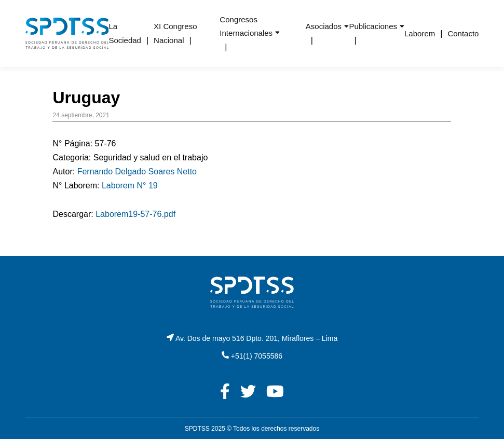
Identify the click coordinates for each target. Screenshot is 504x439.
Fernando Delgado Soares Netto (137, 172)
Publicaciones (373, 26)
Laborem (420, 33)
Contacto (463, 33)
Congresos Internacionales (246, 26)
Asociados (324, 26)
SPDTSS (197, 429)
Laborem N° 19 (130, 186)
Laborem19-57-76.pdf (135, 214)
